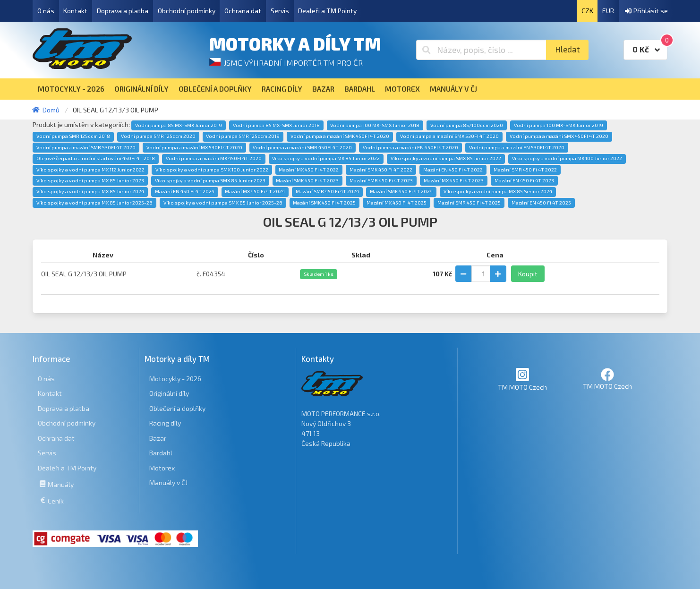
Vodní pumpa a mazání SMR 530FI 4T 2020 (86, 147)
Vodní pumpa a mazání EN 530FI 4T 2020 (517, 147)
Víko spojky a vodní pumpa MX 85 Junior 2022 (326, 158)
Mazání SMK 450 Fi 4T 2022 (381, 170)
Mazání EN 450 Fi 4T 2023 (524, 180)
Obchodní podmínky (187, 11)
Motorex (162, 468)
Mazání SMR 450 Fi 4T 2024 (327, 191)
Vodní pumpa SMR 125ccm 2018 (73, 136)
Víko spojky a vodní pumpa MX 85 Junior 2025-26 (94, 203)
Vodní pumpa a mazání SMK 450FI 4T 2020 (340, 136)
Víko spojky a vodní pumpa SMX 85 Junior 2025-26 (223, 203)
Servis (280, 11)
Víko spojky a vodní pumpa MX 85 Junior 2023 (90, 180)
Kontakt (75, 11)
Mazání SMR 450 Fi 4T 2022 (525, 170)
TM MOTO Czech (522, 379)
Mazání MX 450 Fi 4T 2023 (454, 180)
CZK (587, 11)
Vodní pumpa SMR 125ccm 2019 (243, 136)
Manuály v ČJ (168, 482)
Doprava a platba (123, 11)
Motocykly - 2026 (175, 379)
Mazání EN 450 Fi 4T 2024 (185, 191)
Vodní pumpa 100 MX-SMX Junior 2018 (375, 125)
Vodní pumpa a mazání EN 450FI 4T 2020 (410, 147)
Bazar (158, 438)
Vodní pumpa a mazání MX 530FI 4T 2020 (194, 147)
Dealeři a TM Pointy (327, 11)
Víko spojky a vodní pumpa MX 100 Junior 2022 (567, 158)
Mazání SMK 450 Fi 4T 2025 (324, 203)
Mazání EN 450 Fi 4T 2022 (453, 170)
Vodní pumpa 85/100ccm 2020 (467, 125)
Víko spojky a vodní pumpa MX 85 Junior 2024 (90, 191)
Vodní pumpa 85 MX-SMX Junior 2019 (179, 125)
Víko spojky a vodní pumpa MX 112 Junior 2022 (90, 170)
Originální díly (169, 393)
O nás (46, 11)
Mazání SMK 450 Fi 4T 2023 (307, 180)
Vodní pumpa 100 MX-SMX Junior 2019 (559, 125)
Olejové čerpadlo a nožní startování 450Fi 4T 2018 (96, 158)
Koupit (528, 274)
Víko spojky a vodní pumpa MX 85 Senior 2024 (498, 191)
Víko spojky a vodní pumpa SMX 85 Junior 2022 (446, 158)
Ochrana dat (243, 11)
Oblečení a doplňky (177, 408)
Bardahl (161, 453)
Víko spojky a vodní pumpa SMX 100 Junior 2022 (212, 170)
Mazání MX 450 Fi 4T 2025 (397, 203)
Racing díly (165, 423)
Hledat (568, 49)
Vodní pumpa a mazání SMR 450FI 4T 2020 (302, 147)
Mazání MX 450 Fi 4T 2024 (255, 191)
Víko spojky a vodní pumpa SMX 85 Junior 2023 (210, 180)
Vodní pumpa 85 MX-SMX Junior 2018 (276, 125)
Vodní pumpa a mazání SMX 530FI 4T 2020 (449, 136)
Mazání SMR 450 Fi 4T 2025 (469, 203)
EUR (608, 11)
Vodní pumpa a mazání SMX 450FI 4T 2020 (559, 136)
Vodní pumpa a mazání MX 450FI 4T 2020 (214, 158)
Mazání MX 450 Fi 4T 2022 (309, 170)
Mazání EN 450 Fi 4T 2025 (541, 203)
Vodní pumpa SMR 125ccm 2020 (158, 136)
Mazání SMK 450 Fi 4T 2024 (401, 191)
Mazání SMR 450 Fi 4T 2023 (381, 180)
